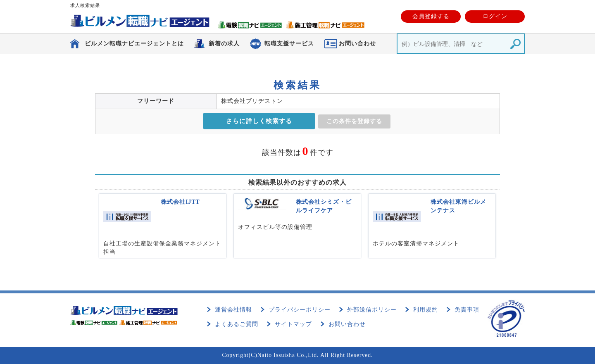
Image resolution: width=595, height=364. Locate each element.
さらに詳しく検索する (259, 121)
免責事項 (467, 310)
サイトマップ (293, 324)
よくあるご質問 (237, 324)
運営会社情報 (233, 310)
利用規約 (426, 310)
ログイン (495, 16)
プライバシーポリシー (300, 310)
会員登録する (431, 16)
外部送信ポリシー (372, 310)
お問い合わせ (347, 324)
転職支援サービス (289, 44)
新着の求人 (224, 44)
